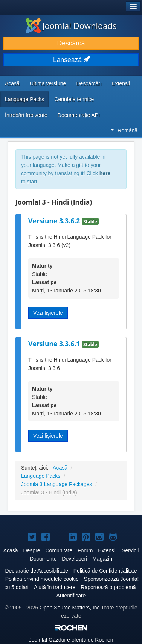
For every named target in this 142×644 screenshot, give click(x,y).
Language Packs (24, 99)
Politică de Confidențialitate (105, 571)
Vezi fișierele (48, 313)
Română (124, 130)
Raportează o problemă (108, 587)
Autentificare (71, 596)
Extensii (121, 83)
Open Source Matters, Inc (70, 608)
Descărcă (71, 43)
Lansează (71, 60)
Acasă (12, 83)
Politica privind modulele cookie (42, 579)
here (105, 173)
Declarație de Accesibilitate (36, 571)
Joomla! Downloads (71, 26)
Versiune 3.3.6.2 (55, 221)
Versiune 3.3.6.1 (55, 344)
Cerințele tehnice (74, 99)
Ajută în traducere (55, 587)
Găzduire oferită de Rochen (71, 640)
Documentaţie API (79, 115)
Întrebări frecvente (26, 115)
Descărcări (89, 83)
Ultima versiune (48, 83)
